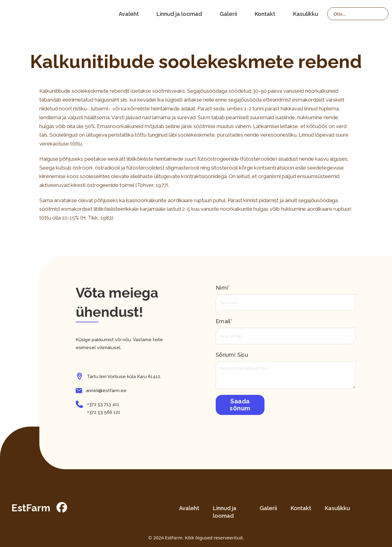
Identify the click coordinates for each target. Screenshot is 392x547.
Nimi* (223, 288)
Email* (224, 321)
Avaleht (129, 14)
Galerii (228, 14)
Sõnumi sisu (232, 355)
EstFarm (31, 508)
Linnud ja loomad (179, 14)
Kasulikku (306, 14)
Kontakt (265, 14)
